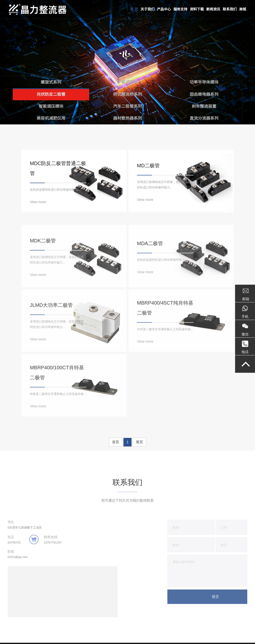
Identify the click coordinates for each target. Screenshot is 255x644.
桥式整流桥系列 (128, 93)
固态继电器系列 (204, 93)
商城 (243, 9)
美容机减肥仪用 (51, 118)
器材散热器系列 (128, 118)
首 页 (134, 9)
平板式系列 (128, 81)
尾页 (139, 402)
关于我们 (147, 9)
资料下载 (197, 9)
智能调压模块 (51, 106)
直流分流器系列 (204, 118)
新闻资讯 (213, 9)
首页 (116, 402)
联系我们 (230, 9)
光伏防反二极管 (51, 93)
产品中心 (164, 9)
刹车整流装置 (204, 106)
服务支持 (180, 9)
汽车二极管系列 (128, 106)
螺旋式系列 (51, 81)
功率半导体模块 (204, 81)
